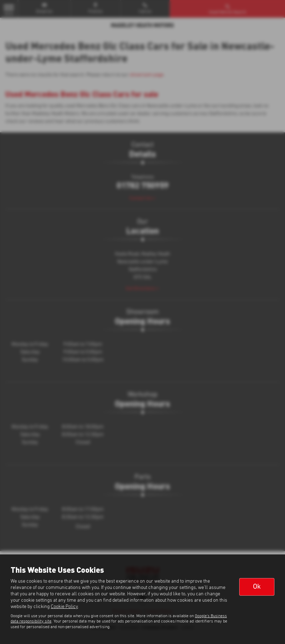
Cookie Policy (64, 607)
